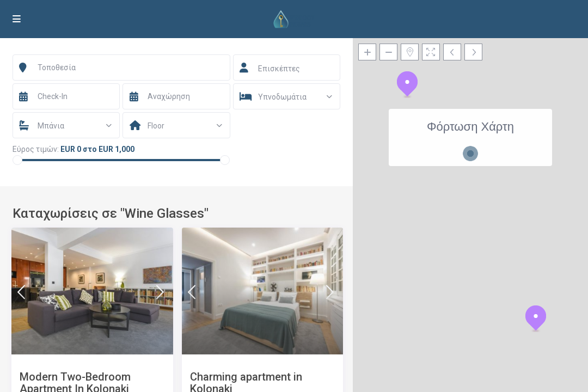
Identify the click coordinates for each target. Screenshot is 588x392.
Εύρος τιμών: (36, 149)
